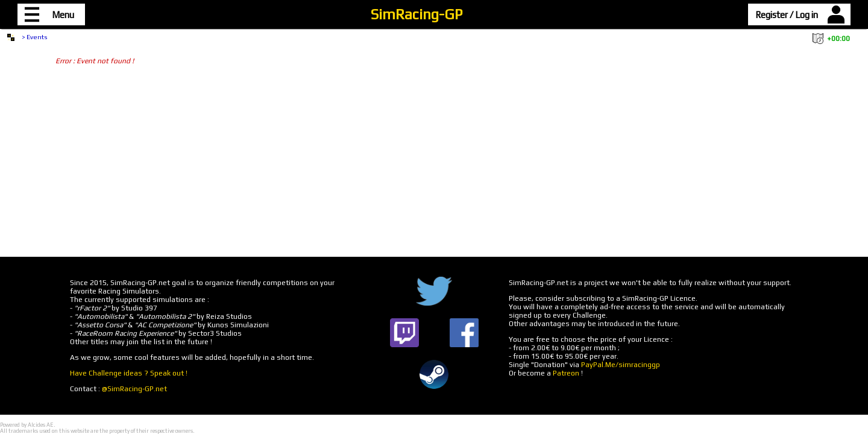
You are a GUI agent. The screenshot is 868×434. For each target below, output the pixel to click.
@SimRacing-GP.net (134, 389)
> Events (35, 37)
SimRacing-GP (417, 14)
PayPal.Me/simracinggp (621, 365)
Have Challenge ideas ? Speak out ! (129, 373)
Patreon (566, 373)
